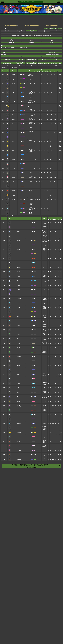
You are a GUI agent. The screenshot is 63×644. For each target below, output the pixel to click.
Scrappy (44, 299)
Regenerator (31, 111)
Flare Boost (44, 393)
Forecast (44, 361)
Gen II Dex (32, 32)
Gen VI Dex (44, 30)
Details (46, 29)
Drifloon (19, 392)
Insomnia (31, 141)
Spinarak (19, 312)
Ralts (19, 330)
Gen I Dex (44, 32)
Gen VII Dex (32, 30)
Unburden (44, 392)
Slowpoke (14, 110)
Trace (44, 330)
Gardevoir (19, 339)
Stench (31, 118)
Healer (44, 445)
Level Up (51, 29)
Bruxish (14, 208)
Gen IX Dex (7, 30)
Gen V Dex (56, 30)
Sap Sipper (44, 326)
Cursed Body (31, 137)
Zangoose (19, 357)
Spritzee (19, 446)
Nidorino (19, 250)
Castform (19, 361)
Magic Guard (31, 102)
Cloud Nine (31, 92)
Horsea (19, 303)
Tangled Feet (44, 343)
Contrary (44, 344)
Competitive (31, 75)
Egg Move (60, 29)
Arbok (19, 227)
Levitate (31, 168)
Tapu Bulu (14, 213)
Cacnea (19, 348)
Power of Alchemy (31, 125)
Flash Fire (44, 258)
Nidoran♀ (19, 232)
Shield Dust (31, 87)
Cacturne (19, 352)
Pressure (31, 159)
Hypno (14, 146)
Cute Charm (31, 74)
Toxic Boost (44, 357)
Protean (44, 366)
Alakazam (14, 106)
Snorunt (19, 383)
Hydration (44, 276)
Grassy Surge (31, 212)
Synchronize (31, 101)
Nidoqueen (19, 241)
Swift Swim (31, 93)
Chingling (19, 401)
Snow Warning (44, 263)
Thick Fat (44, 275)
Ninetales (19, 267)
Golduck (14, 97)
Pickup (44, 454)
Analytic (44, 438)
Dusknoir (14, 182)
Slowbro (14, 115)
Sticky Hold (31, 119)
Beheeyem (19, 441)
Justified (44, 411)
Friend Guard (31, 75)
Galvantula (19, 432)
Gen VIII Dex (19, 30)
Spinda (19, 343)
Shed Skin (44, 223)
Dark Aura (31, 200)
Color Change (44, 365)
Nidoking (19, 254)
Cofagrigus (14, 195)
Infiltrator (44, 406)
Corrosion (31, 204)
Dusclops (14, 173)
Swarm (44, 311)
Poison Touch (31, 120)
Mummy (31, 191)
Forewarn (31, 142)
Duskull (14, 168)
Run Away (31, 85)
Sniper (31, 155)
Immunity (44, 356)
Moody (44, 384)
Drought (44, 259)
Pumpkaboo (19, 455)
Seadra (14, 155)
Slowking (14, 164)
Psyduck (14, 92)
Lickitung (14, 150)
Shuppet (19, 370)
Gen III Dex (19, 32)
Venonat (14, 84)
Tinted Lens (31, 84)
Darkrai (14, 186)
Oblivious (31, 109)
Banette (19, 374)
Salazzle (14, 204)
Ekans (19, 223)
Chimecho (19, 379)
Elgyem (19, 437)
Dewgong (19, 281)
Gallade (19, 410)
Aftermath (44, 391)
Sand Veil (44, 347)
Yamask (14, 191)
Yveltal (14, 200)
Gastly (19, 285)
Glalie (19, 388)
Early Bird (44, 298)
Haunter (19, 290)
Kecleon (19, 366)
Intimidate (44, 222)
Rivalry (44, 232)
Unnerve (31, 160)
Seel (19, 276)
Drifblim (19, 397)
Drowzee (14, 142)
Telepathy (31, 213)
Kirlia (19, 334)
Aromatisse (19, 450)
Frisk (31, 80)
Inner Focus (31, 101)
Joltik (19, 428)
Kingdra (19, 321)
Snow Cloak (44, 262)
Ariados (19, 316)
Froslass (19, 415)
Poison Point (31, 154)
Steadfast (44, 410)
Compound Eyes (31, 83)
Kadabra (14, 101)
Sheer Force (44, 241)
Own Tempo (31, 110)
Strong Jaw (31, 208)
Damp (31, 92)
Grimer (14, 119)
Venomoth (14, 88)
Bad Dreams (31, 186)
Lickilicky (14, 177)
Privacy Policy (35, 465)
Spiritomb (19, 405)
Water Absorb (44, 348)
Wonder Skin (31, 89)
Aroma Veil (44, 446)
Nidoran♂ (19, 245)
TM (55, 29)
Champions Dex (31, 33)
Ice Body (44, 277)
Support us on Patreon (31, 467)
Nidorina (19, 236)
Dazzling (31, 208)
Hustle (44, 233)
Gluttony (31, 123)
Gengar (14, 137)
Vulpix (19, 258)
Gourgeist (19, 459)
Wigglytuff (14, 79)
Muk (14, 128)
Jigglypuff (14, 75)
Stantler (19, 325)
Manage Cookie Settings (44, 465)
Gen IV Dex (7, 32)
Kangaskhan (19, 299)
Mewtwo (14, 159)
